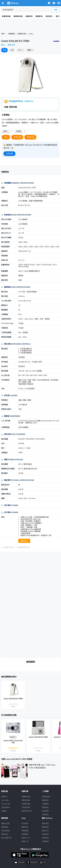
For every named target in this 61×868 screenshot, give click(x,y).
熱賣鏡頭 (25, 834)
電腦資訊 (45, 807)
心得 (12, 50)
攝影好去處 (5, 824)
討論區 (4, 811)
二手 (20, 50)
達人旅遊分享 (6, 838)
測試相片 (49, 16)
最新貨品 (25, 827)
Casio (31, 34)
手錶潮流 (45, 815)
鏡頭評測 (39, 16)
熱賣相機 (25, 831)
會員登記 (45, 834)
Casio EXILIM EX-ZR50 (38, 737)
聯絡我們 (45, 827)
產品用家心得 (27, 811)
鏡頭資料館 (18, 16)
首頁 (3, 34)
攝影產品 (45, 800)
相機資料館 (6, 16)
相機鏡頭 (12, 34)
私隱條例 (45, 841)
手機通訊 (45, 804)
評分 (3, 45)
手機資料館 (26, 804)
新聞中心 (5, 797)
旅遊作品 (5, 834)
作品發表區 (5, 807)
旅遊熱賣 (5, 827)
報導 (30, 50)
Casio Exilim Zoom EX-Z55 (13, 742)
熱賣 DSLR (26, 838)
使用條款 (45, 838)
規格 (4, 50)
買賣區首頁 (46, 797)
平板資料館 (26, 807)
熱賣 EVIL (25, 841)
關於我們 (45, 824)
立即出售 (9, 154)
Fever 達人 (5, 800)
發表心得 (11, 45)
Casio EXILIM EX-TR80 (13, 699)
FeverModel (6, 804)
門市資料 (25, 824)
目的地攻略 (5, 831)
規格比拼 (30, 137)
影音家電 (45, 811)
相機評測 (29, 16)
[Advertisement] (31, 572)
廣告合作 (45, 831)
